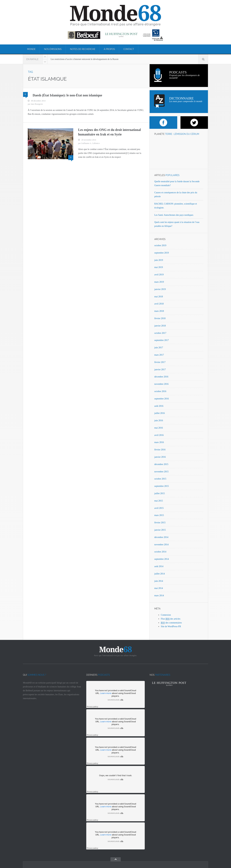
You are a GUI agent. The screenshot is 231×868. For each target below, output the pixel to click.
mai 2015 (159, 501)
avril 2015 (159, 508)
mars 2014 (159, 596)
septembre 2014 (162, 559)
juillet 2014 (160, 574)
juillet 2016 (160, 413)
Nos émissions (53, 49)
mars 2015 (159, 515)
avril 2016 (159, 435)
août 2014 (159, 566)
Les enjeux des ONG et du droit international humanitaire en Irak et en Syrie (109, 132)
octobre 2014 (160, 552)
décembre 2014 (161, 537)
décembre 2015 (161, 464)
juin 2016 (159, 420)
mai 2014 (159, 588)
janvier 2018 (160, 326)
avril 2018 (159, 304)
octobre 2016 (160, 391)
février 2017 (160, 362)
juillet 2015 (160, 493)
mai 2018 (159, 297)
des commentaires (171, 623)
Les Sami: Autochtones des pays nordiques (174, 215)
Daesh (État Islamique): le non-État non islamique (67, 95)
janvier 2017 (160, 370)
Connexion (166, 615)
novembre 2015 (161, 472)
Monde (31, 49)
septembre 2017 (162, 340)
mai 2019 (159, 267)
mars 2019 (159, 282)
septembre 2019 (162, 253)
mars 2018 (159, 311)
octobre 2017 (160, 333)
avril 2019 (159, 275)
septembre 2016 (162, 399)
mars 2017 (159, 355)
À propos (109, 49)
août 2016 (159, 406)
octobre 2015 (160, 479)
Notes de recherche (83, 49)
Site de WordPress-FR (171, 626)
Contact (129, 49)
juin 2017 (159, 348)
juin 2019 (159, 260)
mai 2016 (159, 428)
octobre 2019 (160, 245)
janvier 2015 (160, 530)
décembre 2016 (161, 377)
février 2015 (160, 523)
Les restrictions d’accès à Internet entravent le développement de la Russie (85, 59)
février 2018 (160, 318)
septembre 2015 (162, 486)
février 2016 (160, 450)
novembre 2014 (161, 545)
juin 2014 (159, 581)
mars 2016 (159, 442)
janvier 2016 (160, 457)
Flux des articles (171, 619)
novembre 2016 (161, 384)
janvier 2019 (160, 289)
